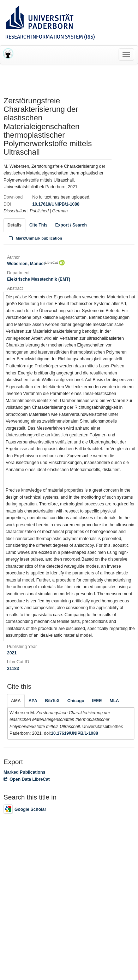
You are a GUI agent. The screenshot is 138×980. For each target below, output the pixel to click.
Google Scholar (25, 809)
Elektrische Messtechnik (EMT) (39, 279)
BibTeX (52, 701)
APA (33, 701)
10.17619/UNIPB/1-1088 (56, 204)
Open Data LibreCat (27, 779)
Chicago (76, 701)
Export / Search (71, 225)
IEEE (97, 701)
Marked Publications (25, 772)
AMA (16, 701)
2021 (12, 653)
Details (14, 225)
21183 (13, 669)
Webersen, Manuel (32, 264)
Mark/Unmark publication (35, 238)
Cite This (38, 225)
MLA (114, 701)
